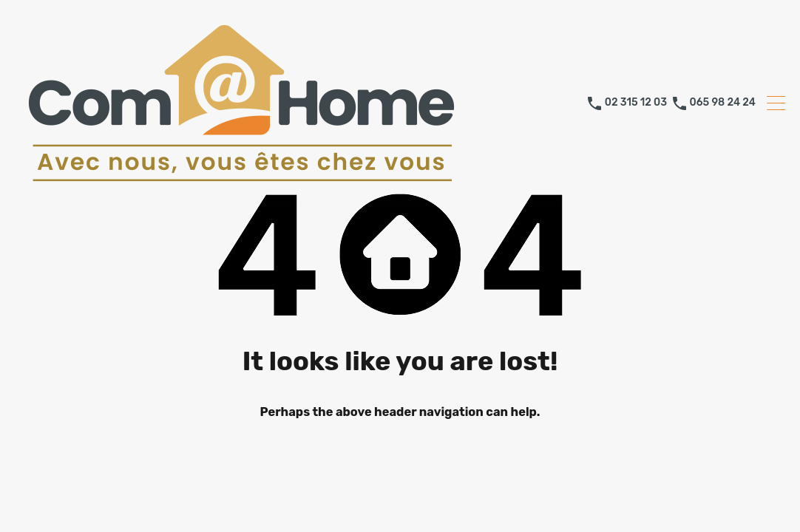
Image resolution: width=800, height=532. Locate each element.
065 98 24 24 (723, 103)
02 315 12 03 (636, 103)
